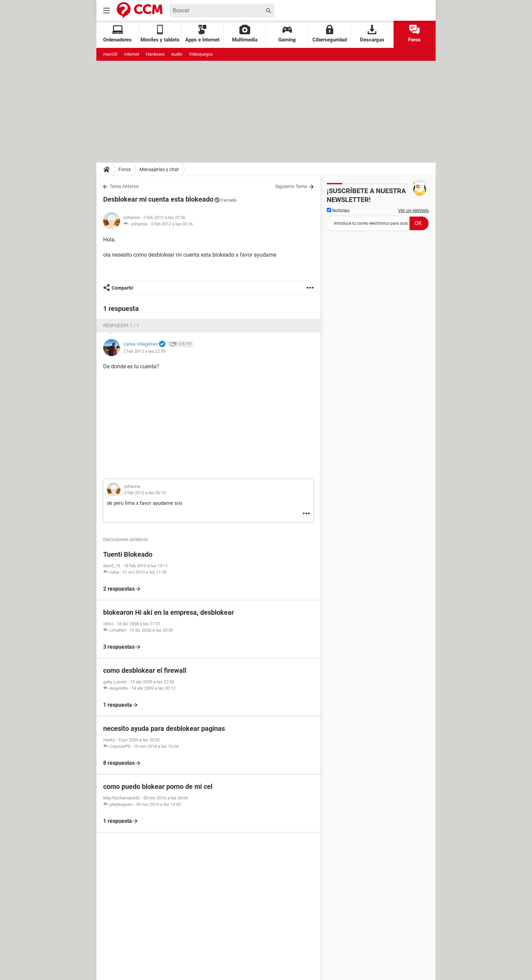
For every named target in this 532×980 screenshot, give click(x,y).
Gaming (287, 34)
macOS (110, 54)
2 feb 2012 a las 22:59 (145, 351)
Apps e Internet (202, 34)
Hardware (155, 54)
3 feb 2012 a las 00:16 (172, 224)
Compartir (122, 288)
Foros (414, 34)
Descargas (372, 34)
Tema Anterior (124, 186)
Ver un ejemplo (413, 210)
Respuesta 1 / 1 (121, 326)
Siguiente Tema (291, 186)
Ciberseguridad (330, 34)
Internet (132, 54)
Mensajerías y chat (159, 169)
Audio (177, 54)
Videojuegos (201, 54)
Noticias (338, 210)
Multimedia (245, 34)
